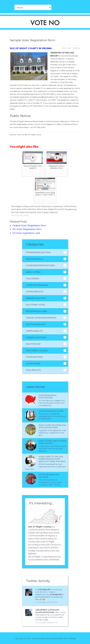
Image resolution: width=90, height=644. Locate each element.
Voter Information (37, 285)
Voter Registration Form (40, 265)
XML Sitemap (70, 638)
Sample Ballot (34, 331)
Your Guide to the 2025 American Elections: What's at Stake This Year (52, 459)
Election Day (33, 344)
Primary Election (36, 298)
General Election (36, 337)
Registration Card (37, 311)
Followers (33, 278)
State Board (33, 364)
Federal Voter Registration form (29, 226)
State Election (34, 357)
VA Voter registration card (26, 233)
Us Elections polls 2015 (51, 411)
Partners (54, 638)
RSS (61, 638)
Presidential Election (38, 252)
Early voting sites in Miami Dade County (52, 442)
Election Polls (35, 259)
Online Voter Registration (41, 318)
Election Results (36, 324)
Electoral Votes (36, 305)
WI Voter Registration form (27, 229)
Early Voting (33, 272)
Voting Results (35, 292)
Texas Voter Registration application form (52, 426)
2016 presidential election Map (48, 397)
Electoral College (37, 350)
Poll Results (33, 370)
